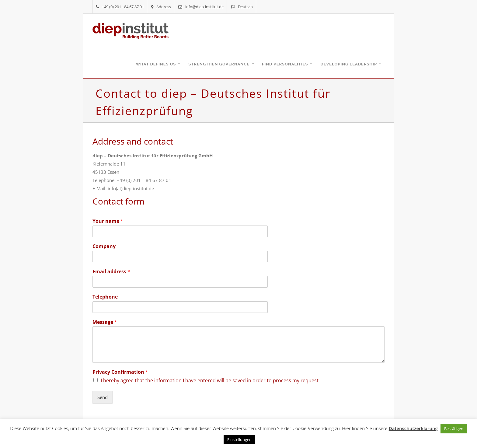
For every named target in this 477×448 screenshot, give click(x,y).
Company (104, 246)
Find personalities (285, 64)
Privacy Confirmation (120, 372)
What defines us (156, 64)
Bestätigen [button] (454, 429)
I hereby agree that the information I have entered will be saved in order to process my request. (210, 380)
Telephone (105, 297)
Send (103, 397)
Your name (108, 221)
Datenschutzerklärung (413, 428)
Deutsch (242, 7)
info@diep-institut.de (201, 7)
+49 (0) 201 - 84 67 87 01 (120, 7)
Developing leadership (349, 64)
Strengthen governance (219, 64)
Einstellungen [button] (239, 439)
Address (161, 7)
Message (105, 322)
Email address (111, 272)
